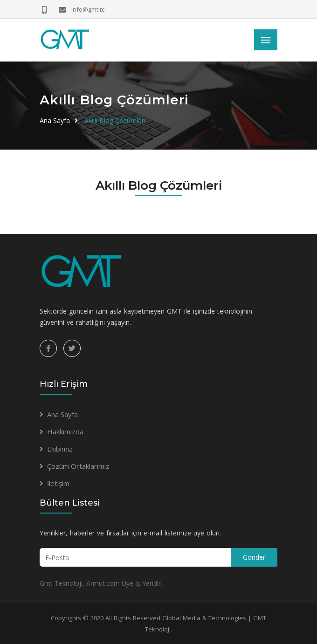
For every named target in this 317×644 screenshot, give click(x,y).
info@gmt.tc (87, 9)
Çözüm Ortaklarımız (78, 466)
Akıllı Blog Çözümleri (115, 120)
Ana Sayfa (55, 120)
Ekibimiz (60, 449)
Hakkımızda (65, 432)
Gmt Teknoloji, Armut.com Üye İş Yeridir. (101, 583)
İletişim (58, 483)
